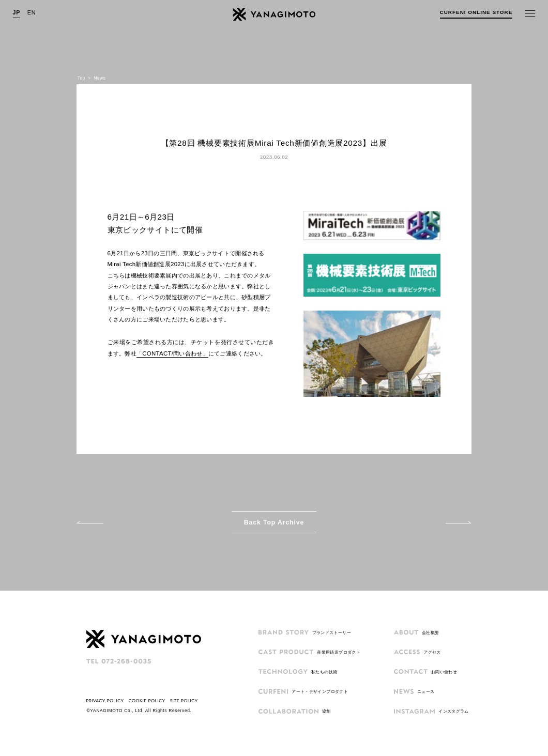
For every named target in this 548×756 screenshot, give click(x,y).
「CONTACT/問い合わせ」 (172, 353)
